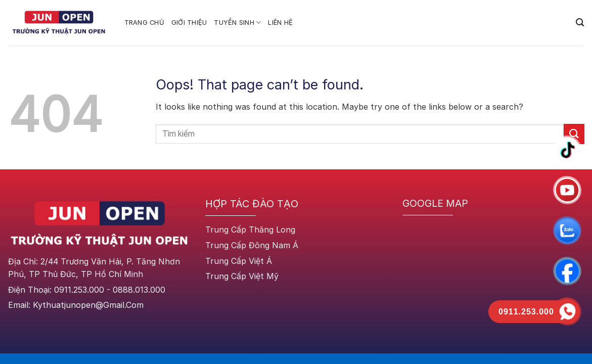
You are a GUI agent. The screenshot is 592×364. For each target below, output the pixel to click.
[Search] (580, 22)
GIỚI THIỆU (189, 22)
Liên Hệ (280, 22)
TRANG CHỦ (144, 22)
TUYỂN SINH (237, 22)
